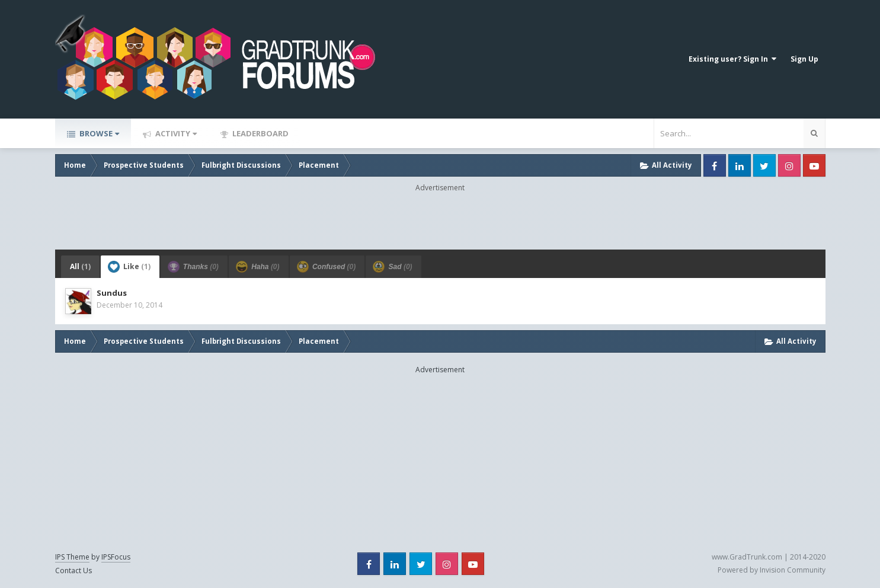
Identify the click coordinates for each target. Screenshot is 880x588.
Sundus (112, 293)
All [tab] (80, 266)
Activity (175, 133)
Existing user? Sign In (732, 59)
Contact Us (73, 571)
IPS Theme (72, 557)
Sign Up (804, 59)
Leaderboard (260, 133)
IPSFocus (116, 557)
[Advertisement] (440, 220)
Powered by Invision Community (772, 570)
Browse (98, 133)
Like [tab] (129, 267)
